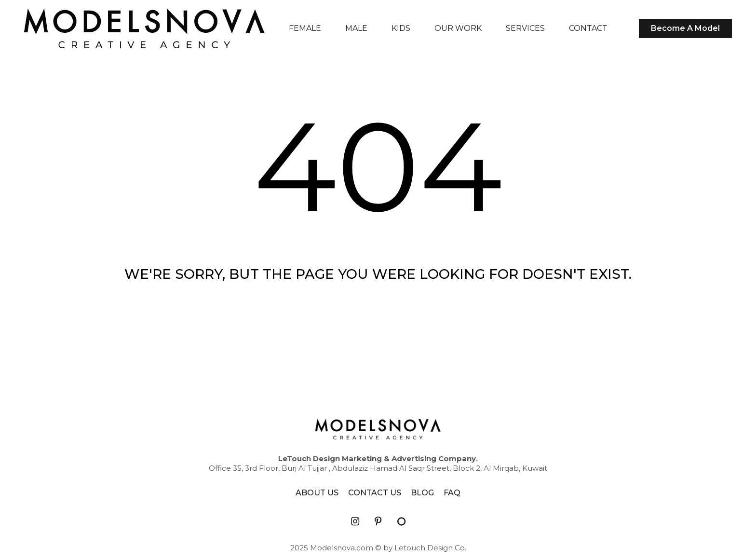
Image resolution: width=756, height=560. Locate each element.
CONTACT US (375, 493)
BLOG (422, 493)
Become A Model (685, 28)
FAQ (452, 493)
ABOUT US (317, 493)
